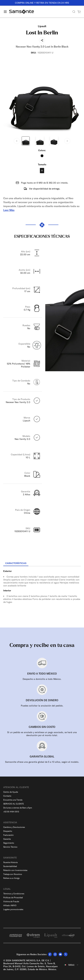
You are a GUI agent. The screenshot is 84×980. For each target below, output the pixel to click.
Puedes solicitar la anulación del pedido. (42, 706)
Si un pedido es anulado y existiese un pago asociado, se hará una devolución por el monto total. (42, 734)
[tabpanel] (42, 596)
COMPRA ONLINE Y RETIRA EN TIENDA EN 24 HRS (42, 3)
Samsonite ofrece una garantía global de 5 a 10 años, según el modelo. (42, 762)
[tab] (16, 563)
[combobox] (71, 965)
